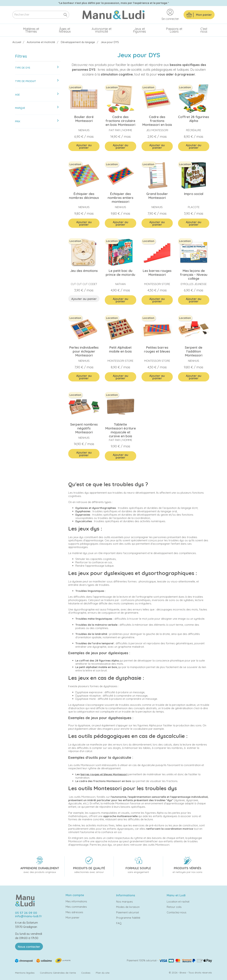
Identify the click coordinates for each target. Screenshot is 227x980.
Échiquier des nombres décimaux (84, 196)
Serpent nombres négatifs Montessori (84, 428)
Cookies (86, 973)
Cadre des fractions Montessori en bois (157, 121)
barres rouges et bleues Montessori (104, 774)
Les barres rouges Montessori (157, 273)
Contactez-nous (177, 912)
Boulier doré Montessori (84, 119)
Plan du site (103, 973)
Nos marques (124, 902)
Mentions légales (25, 973)
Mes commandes (76, 907)
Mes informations (76, 901)
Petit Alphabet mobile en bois (120, 349)
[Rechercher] (41, 15)
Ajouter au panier (84, 146)
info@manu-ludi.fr (28, 916)
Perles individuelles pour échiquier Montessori (84, 351)
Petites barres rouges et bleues (157, 349)
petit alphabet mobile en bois (98, 667)
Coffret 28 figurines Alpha (194, 119)
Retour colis (174, 907)
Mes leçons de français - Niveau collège (194, 275)
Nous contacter (29, 947)
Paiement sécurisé (128, 912)
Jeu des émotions (84, 271)
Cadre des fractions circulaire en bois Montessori (120, 121)
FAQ (119, 923)
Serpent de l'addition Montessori (194, 351)
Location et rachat (178, 902)
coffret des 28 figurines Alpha (99, 661)
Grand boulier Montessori (157, 196)
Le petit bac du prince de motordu (120, 273)
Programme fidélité (128, 918)
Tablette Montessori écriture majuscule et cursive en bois (121, 430)
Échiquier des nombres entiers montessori (121, 198)
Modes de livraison (128, 907)
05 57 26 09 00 (26, 913)
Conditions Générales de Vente (58, 973)
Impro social (194, 194)
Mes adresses (74, 912)
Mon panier (73, 918)
